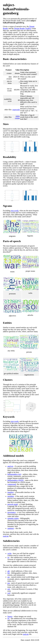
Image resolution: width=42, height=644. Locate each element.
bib (9, 573)
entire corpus (17, 117)
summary (11, 528)
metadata (11, 496)
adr (9, 571)
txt (8, 557)
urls (9, 589)
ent (9, 577)
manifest (10, 492)
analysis (10, 466)
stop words (15, 211)
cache (9, 553)
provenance (12, 512)
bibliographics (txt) (14, 474)
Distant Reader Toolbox (23, 28)
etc (8, 618)
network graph (13, 504)
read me (6, 536)
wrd (9, 593)
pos (9, 583)
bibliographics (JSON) (15, 480)
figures (10, 616)
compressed (12, 484)
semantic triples (13, 518)
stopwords (16, 110)
